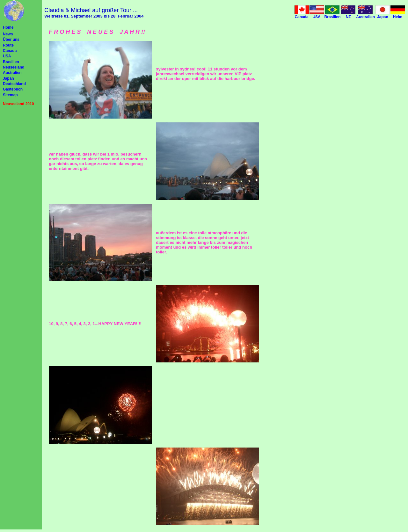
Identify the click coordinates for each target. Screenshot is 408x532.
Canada (10, 51)
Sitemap (10, 95)
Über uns (11, 40)
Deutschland (14, 84)
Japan (8, 78)
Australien (12, 73)
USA (7, 56)
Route (8, 45)
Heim (398, 17)
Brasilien (11, 62)
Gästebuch (13, 89)
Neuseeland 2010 (18, 104)
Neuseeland (14, 67)
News (8, 34)
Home (8, 27)
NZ (348, 17)
